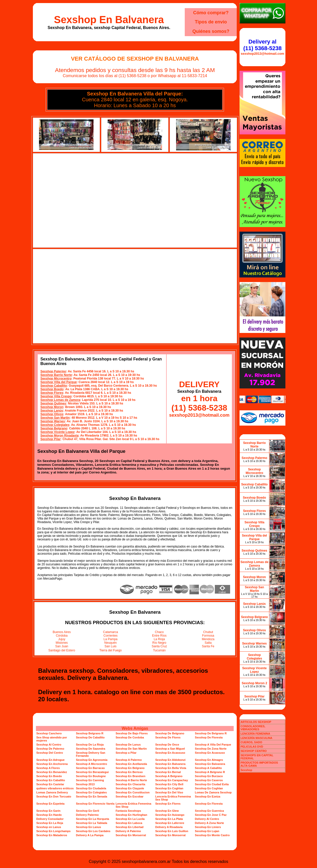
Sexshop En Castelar (50, 784)
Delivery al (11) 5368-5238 (262, 45)
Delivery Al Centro (207, 819)
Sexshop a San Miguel (170, 749)
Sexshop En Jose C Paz (211, 815)
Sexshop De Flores (168, 737)
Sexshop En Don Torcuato (54, 796)
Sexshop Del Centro (50, 753)
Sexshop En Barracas (90, 768)
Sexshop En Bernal (168, 772)
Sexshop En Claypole (130, 788)
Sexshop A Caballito (208, 768)
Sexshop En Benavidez (51, 772)
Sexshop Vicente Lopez (57, 432)
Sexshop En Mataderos (52, 835)
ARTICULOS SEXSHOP (256, 722)
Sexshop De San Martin (131, 749)
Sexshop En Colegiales (91, 792)
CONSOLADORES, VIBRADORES (253, 728)
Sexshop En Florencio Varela (95, 804)
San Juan (62, 646)
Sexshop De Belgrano (170, 733)
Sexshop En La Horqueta (93, 819)
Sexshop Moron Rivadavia (59, 436)
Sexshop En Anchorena (52, 764)
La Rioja (159, 639)
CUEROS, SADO (251, 742)
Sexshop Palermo (53, 371)
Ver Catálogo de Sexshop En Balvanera (135, 59)
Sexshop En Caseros (209, 780)
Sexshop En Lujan (207, 831)
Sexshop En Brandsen (131, 776)
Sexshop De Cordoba (130, 737)
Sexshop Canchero (49, 733)
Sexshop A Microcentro (91, 764)
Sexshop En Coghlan (169, 788)
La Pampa (110, 639)
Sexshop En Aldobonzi (170, 760)
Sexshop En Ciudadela (91, 788)
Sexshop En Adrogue (50, 760)
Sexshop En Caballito (50, 780)
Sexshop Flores (52, 393)
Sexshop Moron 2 (254, 683)
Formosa (208, 636)
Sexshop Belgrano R (90, 733)
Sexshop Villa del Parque (58, 382)
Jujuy (62, 639)
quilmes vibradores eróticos (55, 788)
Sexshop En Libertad (130, 827)
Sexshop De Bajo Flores (132, 733)
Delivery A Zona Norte (209, 823)
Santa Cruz (159, 646)
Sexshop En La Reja (50, 823)
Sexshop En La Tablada (92, 823)
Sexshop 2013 (85, 784)
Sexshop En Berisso (129, 772)
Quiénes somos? (211, 31)
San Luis (110, 646)
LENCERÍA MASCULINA (256, 738)
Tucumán (159, 650)
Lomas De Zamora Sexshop (213, 792)
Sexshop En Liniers (208, 827)
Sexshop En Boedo (49, 776)
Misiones (62, 643)
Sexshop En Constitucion (133, 792)
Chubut (208, 632)
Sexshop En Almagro (209, 760)
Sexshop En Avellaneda (131, 764)
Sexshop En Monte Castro (212, 835)
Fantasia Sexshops (128, 811)
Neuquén (110, 643)
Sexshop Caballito (54, 386)
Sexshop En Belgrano (130, 768)
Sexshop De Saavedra (91, 749)
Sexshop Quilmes (53, 403)
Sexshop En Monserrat (131, 835)
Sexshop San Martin (55, 418)
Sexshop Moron (52, 407)
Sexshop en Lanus (49, 827)
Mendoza (208, 639)
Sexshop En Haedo (49, 815)
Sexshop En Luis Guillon (172, 831)
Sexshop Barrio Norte (56, 375)
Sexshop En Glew (167, 811)
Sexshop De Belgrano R (211, 733)
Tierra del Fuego (111, 650)
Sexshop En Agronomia (92, 760)
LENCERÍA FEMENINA (255, 734)
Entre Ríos (159, 636)
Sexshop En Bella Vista (171, 768)
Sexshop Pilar (50, 439)
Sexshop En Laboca (129, 823)
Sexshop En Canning (90, 780)
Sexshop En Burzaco (209, 776)
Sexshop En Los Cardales (93, 831)
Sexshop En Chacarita (130, 784)
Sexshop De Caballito (90, 737)
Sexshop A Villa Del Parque (213, 745)
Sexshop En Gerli (88, 811)
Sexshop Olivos (52, 414)
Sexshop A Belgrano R (210, 772)
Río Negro (159, 643)
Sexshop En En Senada (91, 796)
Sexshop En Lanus (88, 827)
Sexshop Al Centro (49, 745)
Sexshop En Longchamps (53, 831)
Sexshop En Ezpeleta (50, 804)
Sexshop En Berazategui (92, 772)
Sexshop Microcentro (56, 379)
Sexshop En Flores (168, 804)
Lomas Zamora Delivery (52, 792)
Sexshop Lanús (52, 411)
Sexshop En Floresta (209, 804)
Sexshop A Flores (48, 768)
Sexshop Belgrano (54, 428)
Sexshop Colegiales (55, 425)
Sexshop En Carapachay (171, 780)
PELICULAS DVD (252, 747)
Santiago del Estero (62, 650)
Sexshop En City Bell (169, 784)
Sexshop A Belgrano (169, 776)
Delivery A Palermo (128, 831)
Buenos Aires (62, 632)
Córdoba (62, 636)
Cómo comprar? (211, 13)
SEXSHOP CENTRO (254, 751)
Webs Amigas (135, 728)
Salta (208, 643)
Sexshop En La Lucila (130, 819)
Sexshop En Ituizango (170, 815)
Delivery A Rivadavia (169, 827)
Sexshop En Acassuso (170, 753)
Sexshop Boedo (52, 389)
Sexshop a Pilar (126, 753)
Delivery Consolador (50, 819)
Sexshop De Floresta (209, 737)
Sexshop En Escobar (130, 796)
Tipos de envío (211, 22)
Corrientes (110, 636)
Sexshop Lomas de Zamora (60, 400)
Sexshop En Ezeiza (208, 796)
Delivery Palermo (87, 815)
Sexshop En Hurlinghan (131, 815)
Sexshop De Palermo (50, 749)
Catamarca (110, 632)
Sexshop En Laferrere (170, 823)
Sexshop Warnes (52, 421)
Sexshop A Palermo (129, 760)
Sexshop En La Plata (169, 819)
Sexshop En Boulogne (91, 776)
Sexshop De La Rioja (90, 745)
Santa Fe (208, 646)
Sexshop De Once (167, 745)
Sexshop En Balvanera (109, 20)
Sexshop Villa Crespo (56, 396)
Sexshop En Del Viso (169, 792)
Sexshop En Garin (48, 811)
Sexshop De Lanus (128, 745)
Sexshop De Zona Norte (211, 749)
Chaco (159, 632)
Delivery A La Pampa (90, 835)
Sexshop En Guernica (209, 811)
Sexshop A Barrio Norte (131, 780)
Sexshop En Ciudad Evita (212, 784)
